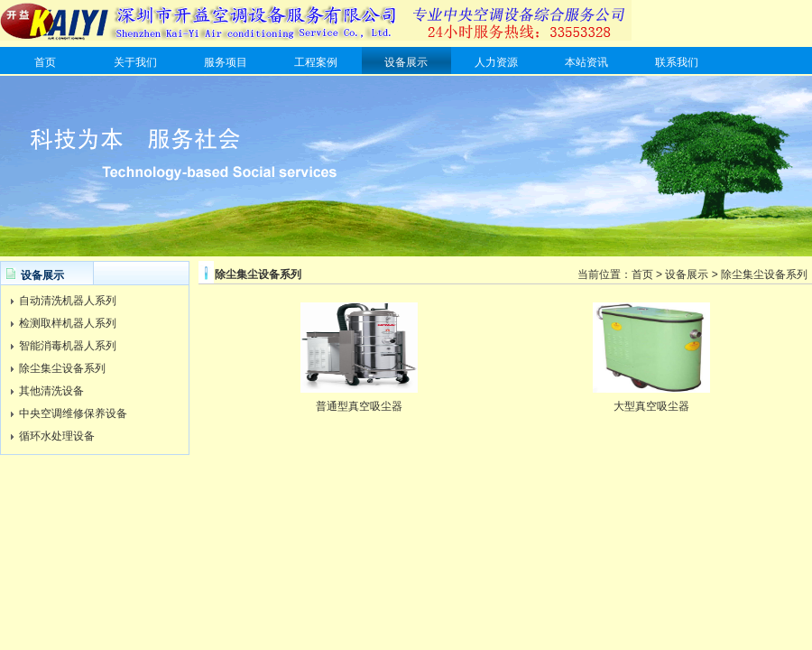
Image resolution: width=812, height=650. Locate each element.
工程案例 (316, 62)
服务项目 (226, 62)
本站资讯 (586, 62)
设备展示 (406, 62)
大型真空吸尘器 (651, 406)
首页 (45, 62)
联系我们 (677, 62)
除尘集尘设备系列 (62, 368)
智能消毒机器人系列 (68, 346)
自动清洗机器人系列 (68, 301)
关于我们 (135, 62)
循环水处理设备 (57, 436)
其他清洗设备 (51, 391)
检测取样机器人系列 (68, 323)
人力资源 (496, 62)
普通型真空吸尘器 (359, 406)
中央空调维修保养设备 (73, 413)
